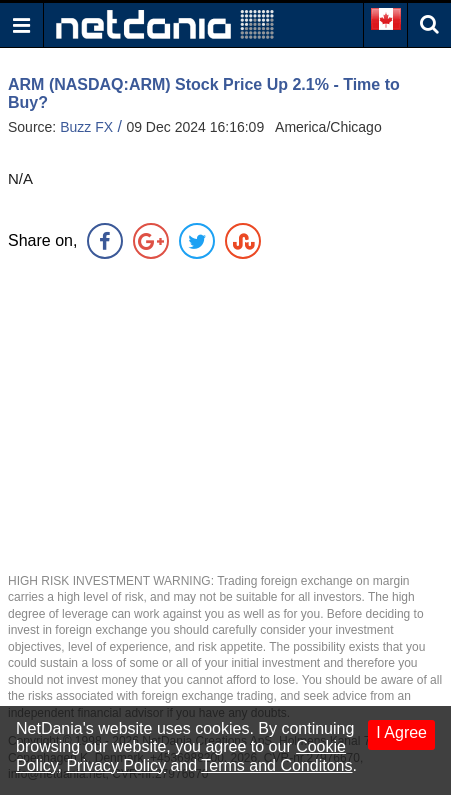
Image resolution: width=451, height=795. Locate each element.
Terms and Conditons (276, 765)
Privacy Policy (116, 765)
